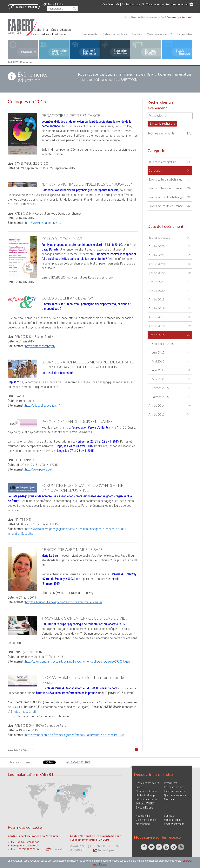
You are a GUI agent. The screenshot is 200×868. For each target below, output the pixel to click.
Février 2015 (172, 388)
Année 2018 (170, 308)
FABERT (13, 62)
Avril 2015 (172, 370)
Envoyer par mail (78, 762)
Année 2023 (170, 264)
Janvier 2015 (172, 397)
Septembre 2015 (172, 344)
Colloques (170, 171)
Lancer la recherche (162, 123)
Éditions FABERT (145, 803)
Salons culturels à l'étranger (170, 179)
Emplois (137, 34)
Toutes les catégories (170, 162)
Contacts (169, 816)
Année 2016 (170, 326)
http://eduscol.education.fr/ (43, 406)
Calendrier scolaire (115, 34)
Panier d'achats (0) (133, 4)
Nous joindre (53, 4)
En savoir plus (55, 849)
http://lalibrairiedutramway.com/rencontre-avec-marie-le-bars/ (64, 602)
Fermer (103, 864)
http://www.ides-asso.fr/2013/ (44, 223)
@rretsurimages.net (22, 712)
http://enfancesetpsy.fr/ (40, 346)
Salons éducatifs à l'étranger (170, 197)
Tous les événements (161, 133)
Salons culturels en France (170, 188)
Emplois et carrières (175, 791)
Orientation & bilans (147, 791)
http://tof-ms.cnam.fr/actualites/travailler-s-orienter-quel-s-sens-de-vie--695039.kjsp (78, 661)
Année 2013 (170, 414)
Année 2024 (170, 255)
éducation (33, 77)
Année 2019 (170, 299)
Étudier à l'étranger (146, 795)
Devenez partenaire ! (180, 17)
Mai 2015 (172, 361)
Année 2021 (170, 282)
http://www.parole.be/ (39, 469)
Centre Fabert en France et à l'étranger (33, 836)
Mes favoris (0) (111, 4)
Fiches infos (184, 34)
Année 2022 (170, 273)
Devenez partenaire (174, 824)
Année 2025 (170, 246)
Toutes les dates (170, 238)
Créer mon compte (157, 4)
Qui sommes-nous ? (159, 34)
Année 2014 (170, 406)
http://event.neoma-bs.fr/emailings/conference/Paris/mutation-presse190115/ (75, 735)
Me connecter (179, 4)
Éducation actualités (147, 799)
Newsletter (170, 799)
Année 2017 (170, 317)
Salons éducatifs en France (170, 206)
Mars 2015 (172, 379)
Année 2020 (170, 291)
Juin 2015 (172, 352)
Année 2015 (170, 335)
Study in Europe (144, 808)
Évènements (90, 34)
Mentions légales (173, 820)
